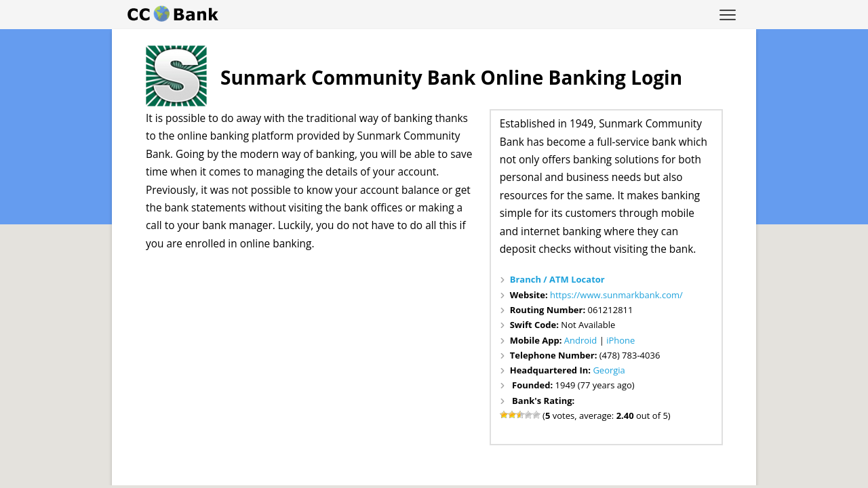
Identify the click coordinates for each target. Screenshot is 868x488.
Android (581, 340)
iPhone (620, 340)
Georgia (609, 370)
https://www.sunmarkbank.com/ (616, 295)
